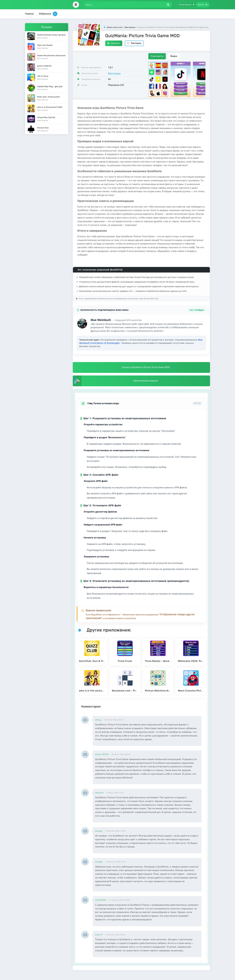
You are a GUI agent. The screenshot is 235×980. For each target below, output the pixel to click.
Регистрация (187, 5)
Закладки (134, 43)
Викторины (114, 73)
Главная (29, 14)
